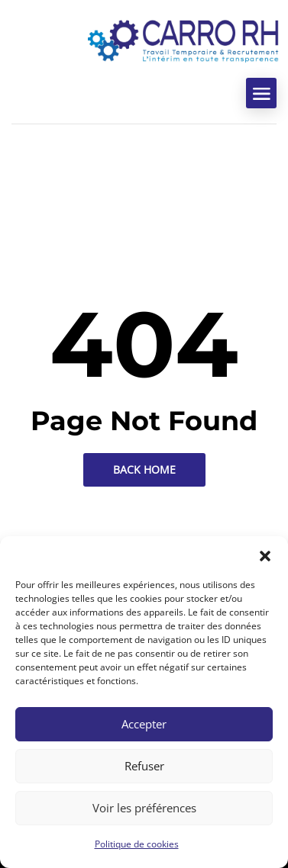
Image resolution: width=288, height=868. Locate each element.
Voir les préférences (144, 808)
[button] (265, 555)
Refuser (144, 766)
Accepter (144, 724)
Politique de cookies (137, 844)
